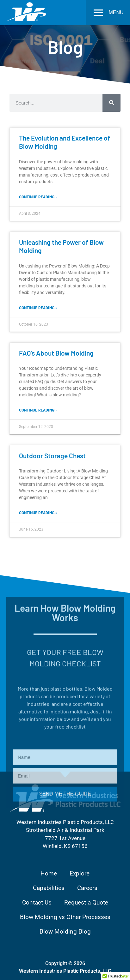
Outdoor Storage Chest (52, 456)
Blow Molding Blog (65, 932)
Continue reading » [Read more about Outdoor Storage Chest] (38, 513)
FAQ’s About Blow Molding (56, 353)
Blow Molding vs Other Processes (65, 917)
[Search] (111, 103)
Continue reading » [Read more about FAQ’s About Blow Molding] (38, 410)
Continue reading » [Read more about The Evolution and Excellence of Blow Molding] (38, 197)
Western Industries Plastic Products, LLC (65, 971)
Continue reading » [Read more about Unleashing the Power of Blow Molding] (38, 308)
